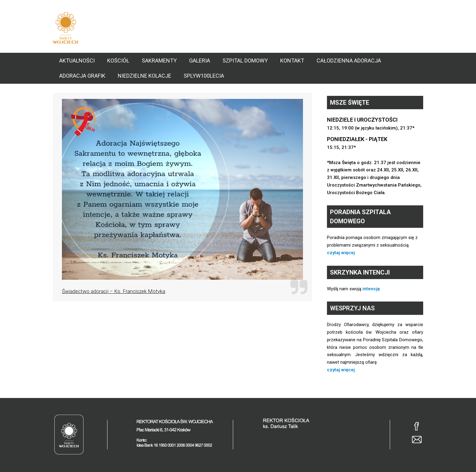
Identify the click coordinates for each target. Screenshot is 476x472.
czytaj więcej (341, 253)
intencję (371, 289)
